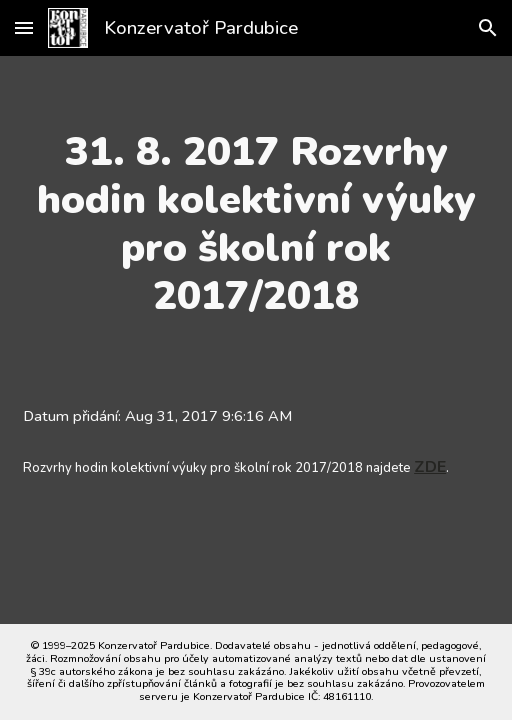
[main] (256, 224)
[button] (24, 27)
